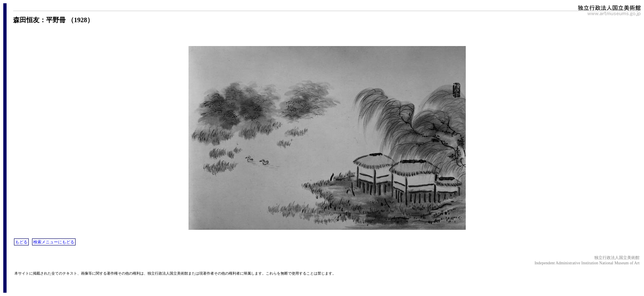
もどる (21, 242)
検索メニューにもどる (54, 242)
